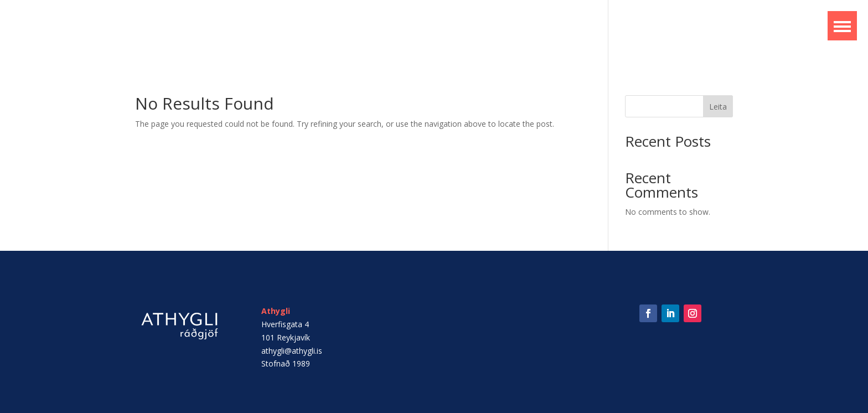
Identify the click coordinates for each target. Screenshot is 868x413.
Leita (718, 107)
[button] (842, 26)
